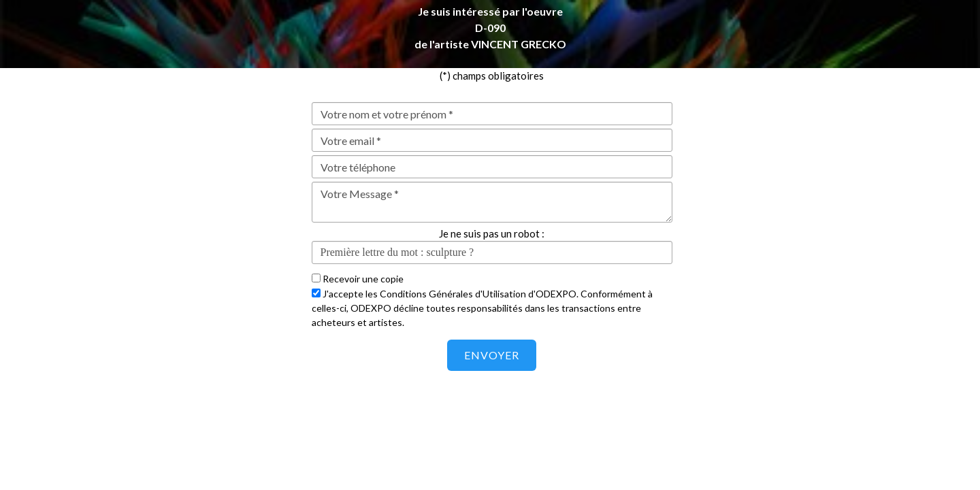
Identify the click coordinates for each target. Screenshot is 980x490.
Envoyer (492, 355)
